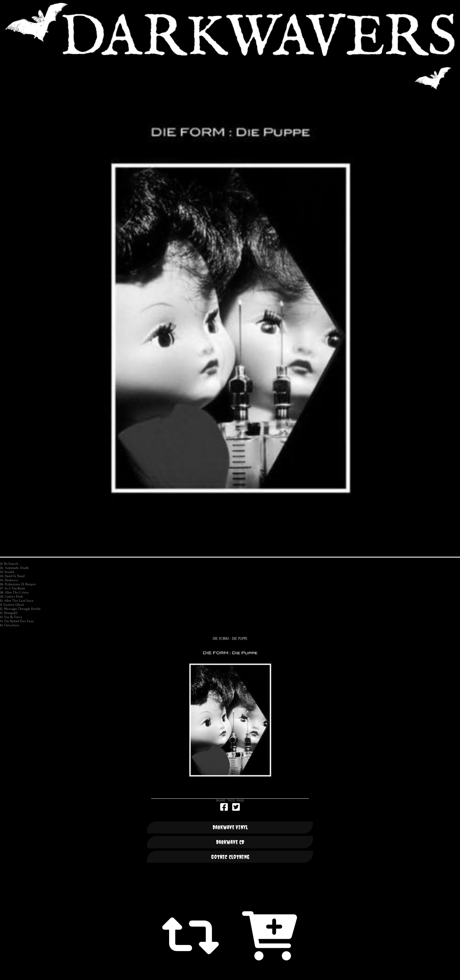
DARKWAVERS (230, 29)
